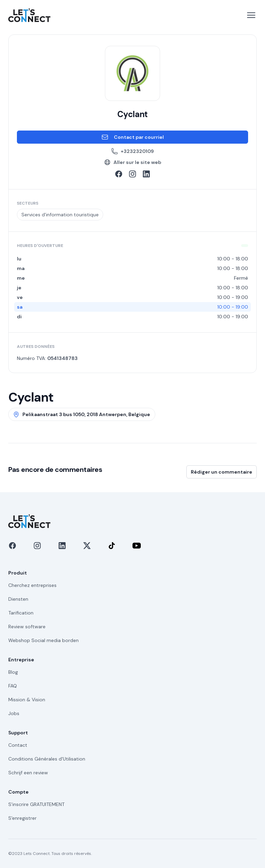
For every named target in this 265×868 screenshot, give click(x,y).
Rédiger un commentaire (222, 472)
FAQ (13, 686)
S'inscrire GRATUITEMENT (36, 804)
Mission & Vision (27, 700)
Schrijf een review (28, 773)
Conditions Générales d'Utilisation (47, 759)
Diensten (18, 599)
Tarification (21, 613)
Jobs (14, 713)
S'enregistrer (22, 818)
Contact (18, 745)
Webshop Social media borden (43, 640)
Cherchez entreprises (32, 585)
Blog (13, 672)
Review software (27, 627)
